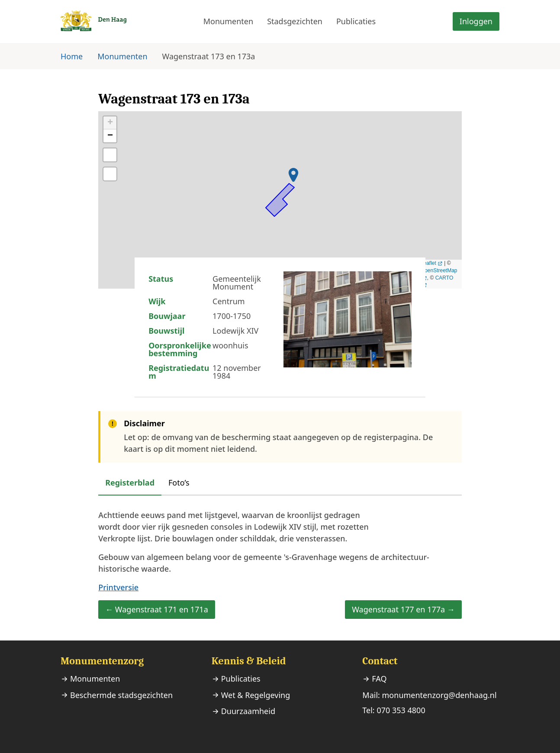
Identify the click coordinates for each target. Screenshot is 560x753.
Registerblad (130, 483)
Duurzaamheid (248, 711)
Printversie (118, 587)
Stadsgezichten (295, 21)
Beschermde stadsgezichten (121, 695)
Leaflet (428, 263)
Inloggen (476, 21)
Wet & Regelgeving (256, 695)
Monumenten (228, 21)
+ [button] (110, 123)
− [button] (110, 136)
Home (72, 56)
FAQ (379, 679)
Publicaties (356, 21)
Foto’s (179, 483)
